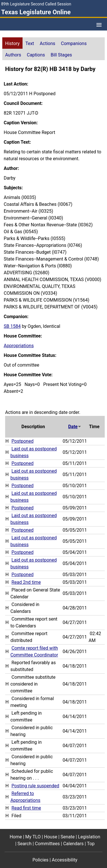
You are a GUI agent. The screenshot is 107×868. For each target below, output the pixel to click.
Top (91, 844)
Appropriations (19, 346)
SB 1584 (12, 326)
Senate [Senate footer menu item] (67, 837)
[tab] (12, 43)
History (12, 43)
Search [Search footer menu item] (24, 844)
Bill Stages (61, 55)
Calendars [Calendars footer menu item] (73, 844)
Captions (36, 55)
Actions (47, 43)
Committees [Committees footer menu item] (47, 844)
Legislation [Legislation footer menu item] (89, 837)
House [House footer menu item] (51, 837)
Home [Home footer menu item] (16, 837)
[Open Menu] (99, 25)
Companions (74, 43)
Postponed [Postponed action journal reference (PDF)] (22, 441)
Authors (13, 55)
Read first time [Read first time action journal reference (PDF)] (26, 808)
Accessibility (65, 860)
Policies (41, 860)
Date (75, 427)
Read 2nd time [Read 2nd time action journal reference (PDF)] (26, 582)
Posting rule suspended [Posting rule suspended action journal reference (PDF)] (35, 786)
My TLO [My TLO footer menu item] (33, 837)
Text (30, 43)
